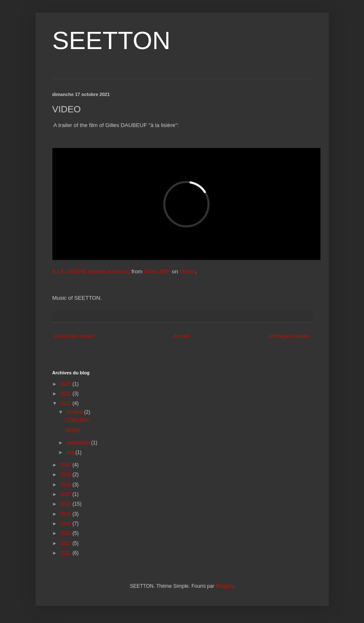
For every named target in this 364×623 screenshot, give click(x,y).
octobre (75, 412)
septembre (78, 443)
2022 (66, 394)
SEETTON (111, 40)
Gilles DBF (157, 271)
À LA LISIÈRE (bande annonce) (91, 271)
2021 (66, 403)
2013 (66, 533)
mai (71, 452)
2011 (66, 553)
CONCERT (77, 421)
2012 (66, 543)
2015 (66, 514)
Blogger (224, 586)
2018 (66, 485)
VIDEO (72, 431)
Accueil (182, 336)
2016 (66, 504)
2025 (66, 384)
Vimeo (187, 271)
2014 (66, 524)
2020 (66, 465)
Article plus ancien (289, 336)
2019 (66, 475)
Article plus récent (74, 336)
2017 (66, 494)
